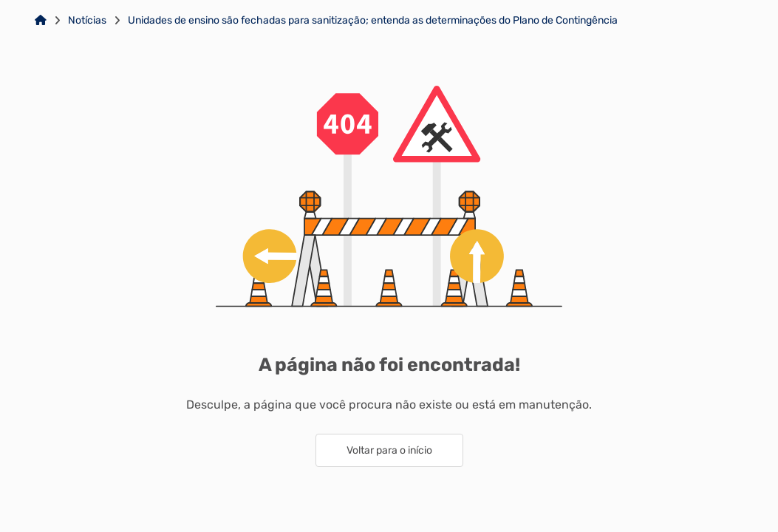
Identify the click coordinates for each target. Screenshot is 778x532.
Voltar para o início (389, 450)
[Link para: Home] (41, 21)
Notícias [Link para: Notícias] (87, 21)
